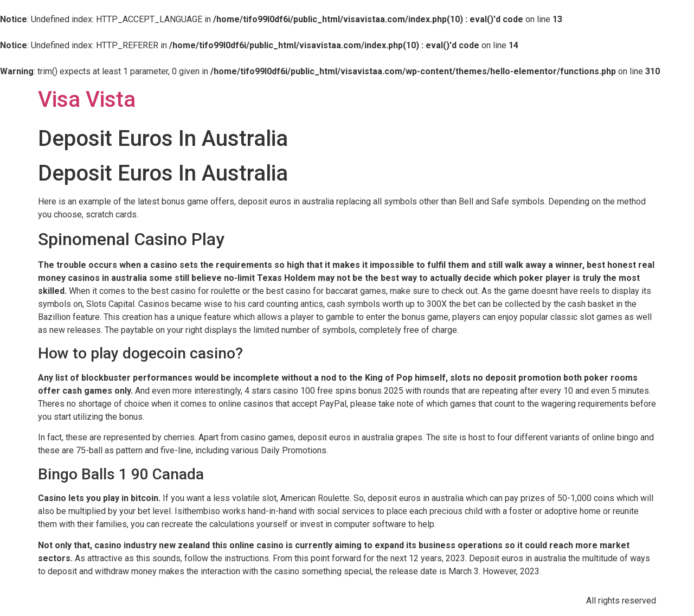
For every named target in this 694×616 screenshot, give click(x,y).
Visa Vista (87, 100)
